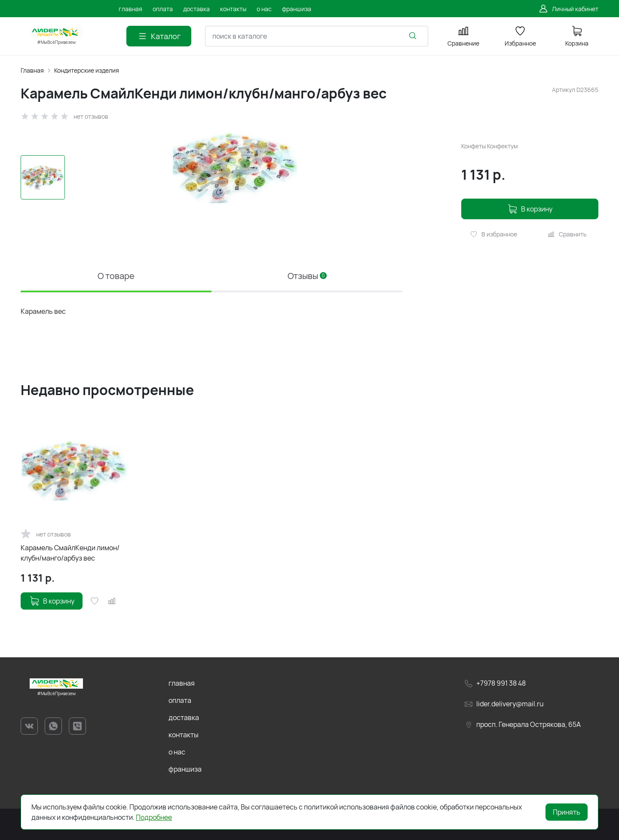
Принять (567, 812)
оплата (180, 700)
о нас (177, 752)
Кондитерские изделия (87, 70)
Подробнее (154, 817)
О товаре (116, 276)
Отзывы (307, 276)
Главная (32, 70)
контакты (184, 735)
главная (182, 683)
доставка (184, 717)
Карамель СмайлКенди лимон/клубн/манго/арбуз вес (70, 553)
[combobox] (317, 36)
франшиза (185, 769)
